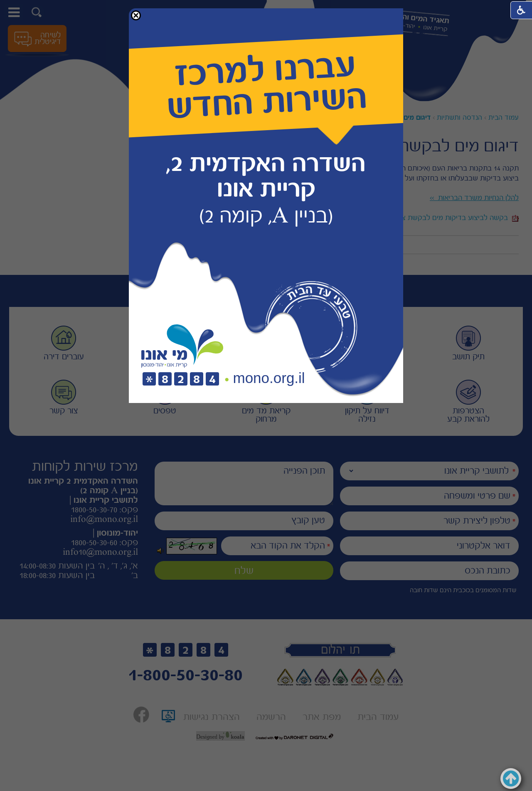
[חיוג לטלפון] (181, 379)
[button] (136, 15)
